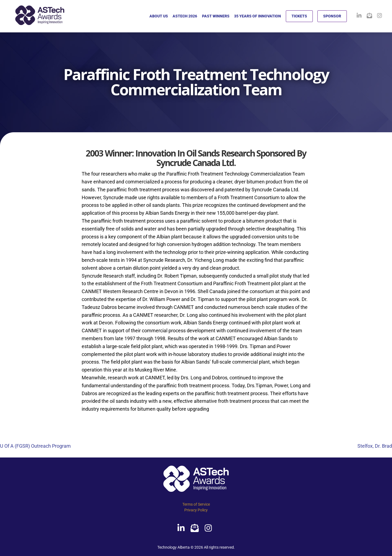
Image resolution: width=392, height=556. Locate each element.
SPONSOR (332, 16)
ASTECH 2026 (185, 16)
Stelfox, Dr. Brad (375, 446)
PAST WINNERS (216, 16)
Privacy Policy (196, 510)
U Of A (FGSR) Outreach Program (35, 446)
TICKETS (299, 16)
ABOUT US (159, 16)
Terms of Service (196, 504)
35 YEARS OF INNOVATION (258, 16)
